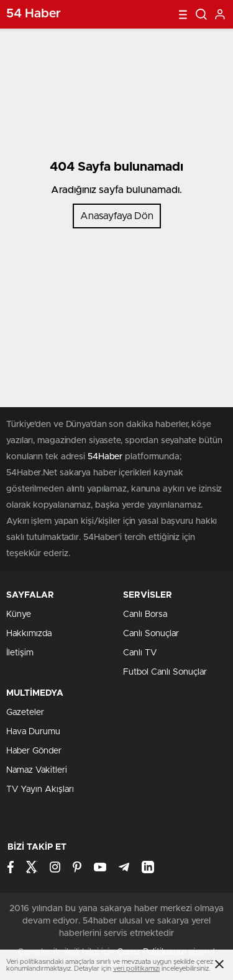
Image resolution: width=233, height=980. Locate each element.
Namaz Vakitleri (37, 770)
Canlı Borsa (145, 614)
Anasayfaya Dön (117, 216)
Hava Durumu (33, 732)
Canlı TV (140, 653)
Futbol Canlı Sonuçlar (165, 672)
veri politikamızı (136, 969)
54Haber (105, 457)
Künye (19, 614)
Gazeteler (25, 713)
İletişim (20, 653)
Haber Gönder (34, 751)
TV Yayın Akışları (40, 789)
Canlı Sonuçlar (151, 634)
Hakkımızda (29, 634)
